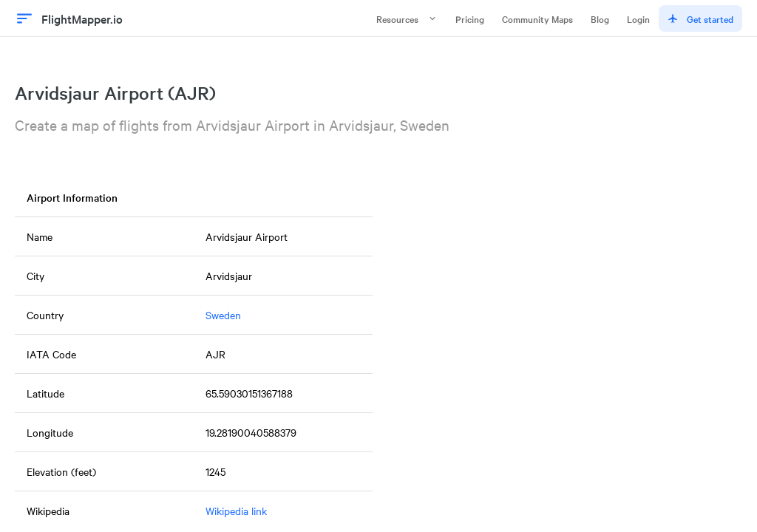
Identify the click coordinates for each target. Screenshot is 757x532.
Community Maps (537, 18)
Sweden (223, 315)
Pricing (470, 18)
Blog (600, 18)
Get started (700, 18)
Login (638, 18)
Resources (407, 18)
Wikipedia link (236, 511)
